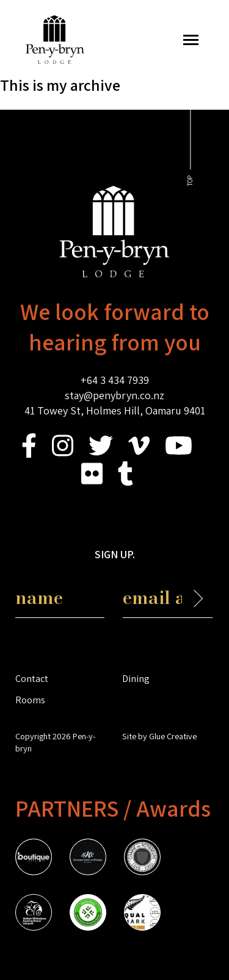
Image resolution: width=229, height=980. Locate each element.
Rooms (30, 700)
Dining (136, 678)
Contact (32, 678)
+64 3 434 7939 (115, 380)
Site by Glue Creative (159, 736)
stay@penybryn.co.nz (114, 395)
